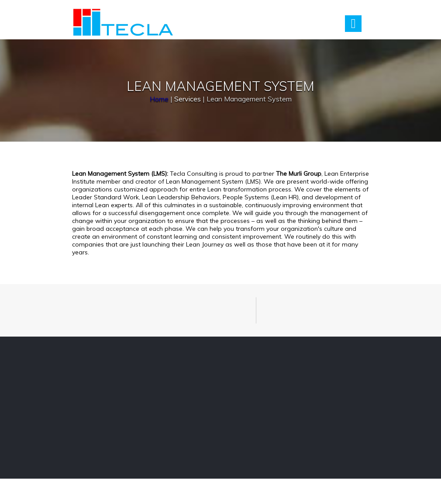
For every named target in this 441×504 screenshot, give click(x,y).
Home (159, 98)
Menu (353, 24)
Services (188, 98)
